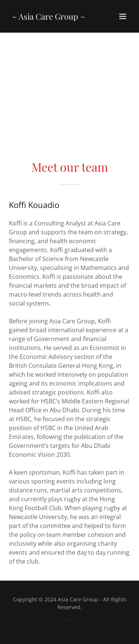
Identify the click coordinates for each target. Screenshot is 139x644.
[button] (123, 16)
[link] (49, 17)
